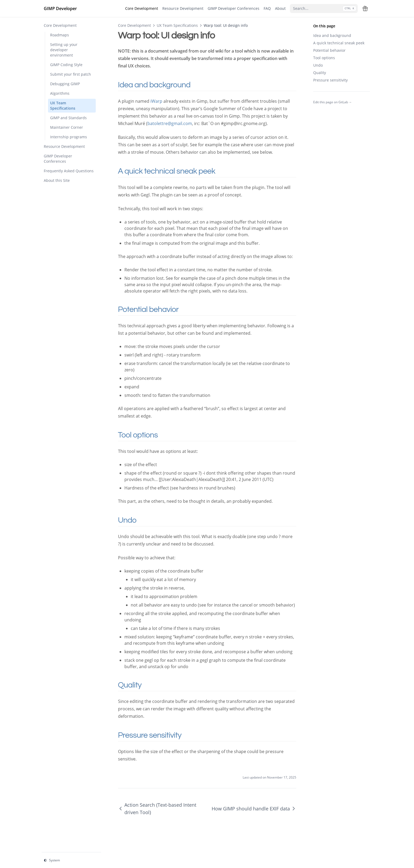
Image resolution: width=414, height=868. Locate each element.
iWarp (156, 101)
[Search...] (324, 8)
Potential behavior (329, 50)
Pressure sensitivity (330, 80)
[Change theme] (71, 860)
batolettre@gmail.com (170, 123)
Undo (318, 65)
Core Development (134, 25)
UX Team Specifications (177, 25)
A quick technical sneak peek (339, 43)
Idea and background (332, 35)
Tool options (324, 58)
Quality (320, 73)
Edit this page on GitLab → (333, 102)
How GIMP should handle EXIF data (254, 809)
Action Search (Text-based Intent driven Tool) (157, 809)
